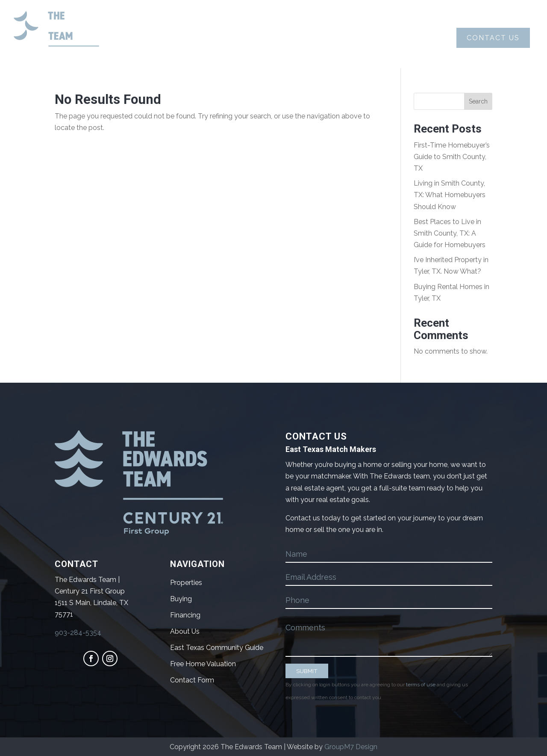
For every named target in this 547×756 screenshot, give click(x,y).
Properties (351, 38)
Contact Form (192, 680)
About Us (156, 38)
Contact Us (493, 38)
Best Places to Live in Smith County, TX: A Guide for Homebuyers (450, 233)
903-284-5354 (78, 633)
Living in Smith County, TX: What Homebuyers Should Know (450, 195)
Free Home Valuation (203, 664)
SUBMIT (307, 671)
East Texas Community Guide (217, 648)
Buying (219, 38)
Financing (185, 615)
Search (478, 101)
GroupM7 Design (351, 747)
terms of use (421, 685)
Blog (409, 38)
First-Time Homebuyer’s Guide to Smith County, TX (452, 157)
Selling (282, 38)
